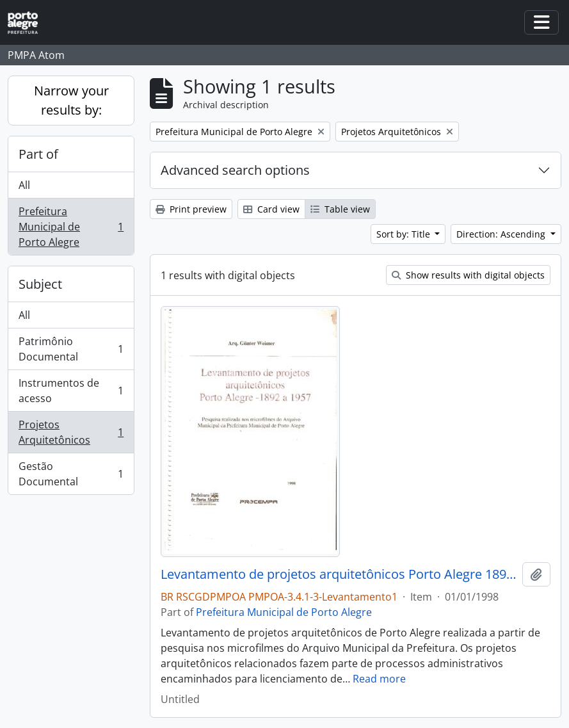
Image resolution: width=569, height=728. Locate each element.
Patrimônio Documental (71, 349)
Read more (379, 679)
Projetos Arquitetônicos (71, 432)
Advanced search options (235, 170)
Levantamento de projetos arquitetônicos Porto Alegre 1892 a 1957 (339, 574)
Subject (40, 284)
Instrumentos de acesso (71, 391)
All (24, 185)
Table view (340, 209)
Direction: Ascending (502, 234)
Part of (38, 154)
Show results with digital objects (468, 275)
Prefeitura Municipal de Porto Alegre (71, 227)
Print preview (191, 209)
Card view (271, 209)
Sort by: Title (405, 234)
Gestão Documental (71, 474)
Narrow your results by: (71, 100)
